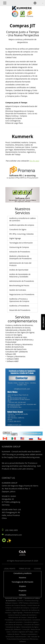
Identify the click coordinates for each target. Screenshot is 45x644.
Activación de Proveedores (20, 252)
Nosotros (23, 578)
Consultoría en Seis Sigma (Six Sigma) (20, 332)
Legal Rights (10, 569)
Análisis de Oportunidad (19, 270)
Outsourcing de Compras (19, 247)
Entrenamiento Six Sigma (30, 627)
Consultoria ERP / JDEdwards (17, 352)
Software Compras (11, 603)
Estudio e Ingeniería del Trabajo (23, 632)
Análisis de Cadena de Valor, (16, 337)
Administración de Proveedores (22, 281)
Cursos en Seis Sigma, (14, 335)
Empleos (23, 586)
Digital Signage (15, 238)
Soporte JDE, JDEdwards (13, 629)
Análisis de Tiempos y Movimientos (19, 344)
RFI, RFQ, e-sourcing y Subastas (21, 234)
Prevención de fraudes (31, 613)
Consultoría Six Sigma (18, 229)
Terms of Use (25, 569)
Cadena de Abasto (13, 634)
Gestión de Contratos (18, 290)
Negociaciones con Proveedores (22, 294)
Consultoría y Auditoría (22, 573)
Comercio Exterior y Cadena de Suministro (22, 615)
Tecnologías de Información (23, 582)
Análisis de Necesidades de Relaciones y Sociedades (20, 275)
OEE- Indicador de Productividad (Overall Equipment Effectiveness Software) (23, 639)
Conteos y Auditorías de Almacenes (19, 325)
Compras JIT (34, 608)
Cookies (37, 569)
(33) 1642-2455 (11, 530)
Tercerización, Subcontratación (16, 637)
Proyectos (22, 591)
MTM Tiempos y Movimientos (29, 603)
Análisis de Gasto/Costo (15, 347)
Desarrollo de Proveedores (20, 310)
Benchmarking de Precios (19, 286)
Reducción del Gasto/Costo (16, 349)
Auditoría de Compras (13, 610)
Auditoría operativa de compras (22, 225)
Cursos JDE (26, 629)
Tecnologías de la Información (21, 243)
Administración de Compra (17, 617)
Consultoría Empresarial (23, 620)
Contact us (43, 322)
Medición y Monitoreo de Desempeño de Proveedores (20, 257)
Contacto (22, 595)
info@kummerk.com (13, 535)
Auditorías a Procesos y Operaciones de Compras (19, 300)
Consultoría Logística (31, 622)
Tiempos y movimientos (29, 634)
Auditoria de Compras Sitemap (16, 605)
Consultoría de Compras (21, 608)
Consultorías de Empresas (14, 625)
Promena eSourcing (31, 601)
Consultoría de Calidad (31, 625)
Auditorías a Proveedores (19, 306)
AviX (36, 632)
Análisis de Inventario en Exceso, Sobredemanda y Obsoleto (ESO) (18, 329)
